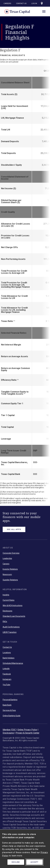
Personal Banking (10, 700)
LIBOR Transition (10, 632)
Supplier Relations (10, 580)
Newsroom (7, 574)
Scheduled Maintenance (13, 663)
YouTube (6, 685)
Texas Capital (17, 12)
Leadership (7, 558)
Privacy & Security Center (28, 733)
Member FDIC (9, 730)
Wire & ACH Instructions (13, 606)
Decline (16, 862)
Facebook (7, 674)
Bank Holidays (9, 658)
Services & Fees (9, 710)
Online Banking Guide (12, 716)
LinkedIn (6, 669)
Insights (6, 595)
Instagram (7, 679)
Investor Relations (10, 569)
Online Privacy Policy (27, 730)
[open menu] (44, 11)
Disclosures (7, 611)
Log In (34, 3)
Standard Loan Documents (14, 616)
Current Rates (9, 600)
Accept (34, 862)
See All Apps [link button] (14, 529)
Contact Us (21, 3)
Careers (7, 3)
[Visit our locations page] (42, 3)
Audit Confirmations (11, 627)
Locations (7, 653)
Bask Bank (7, 705)
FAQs (5, 622)
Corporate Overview (11, 553)
